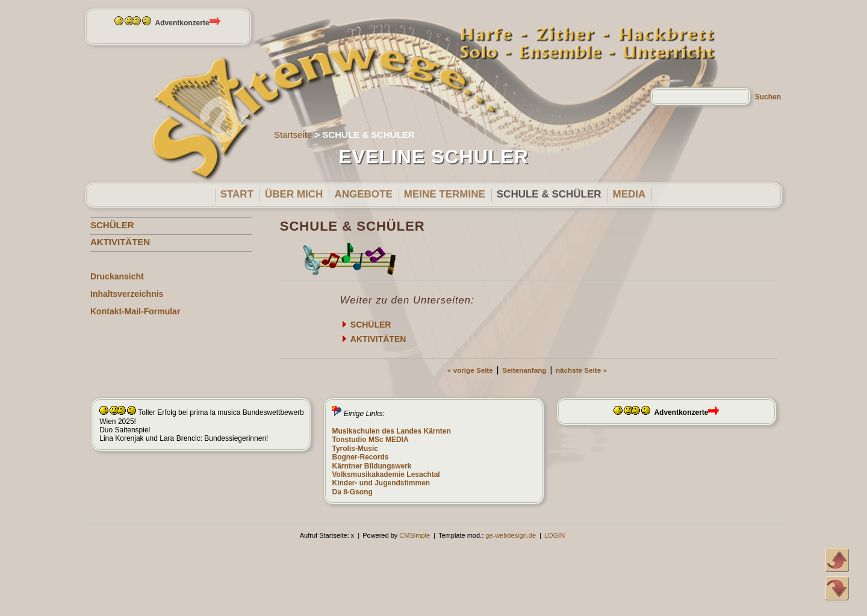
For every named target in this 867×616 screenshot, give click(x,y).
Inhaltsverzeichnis (127, 294)
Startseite (293, 135)
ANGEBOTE (363, 194)
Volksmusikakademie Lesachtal (386, 474)
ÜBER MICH (294, 194)
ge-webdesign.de (511, 535)
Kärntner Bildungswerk (371, 466)
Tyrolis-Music (355, 449)
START (237, 194)
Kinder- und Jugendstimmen (381, 483)
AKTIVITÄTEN (120, 242)
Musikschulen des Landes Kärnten (391, 431)
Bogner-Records (360, 457)
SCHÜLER (112, 225)
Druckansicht (117, 276)
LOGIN (555, 535)
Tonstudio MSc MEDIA (370, 440)
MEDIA (629, 194)
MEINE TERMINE (445, 194)
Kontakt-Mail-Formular (135, 311)
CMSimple (415, 535)
